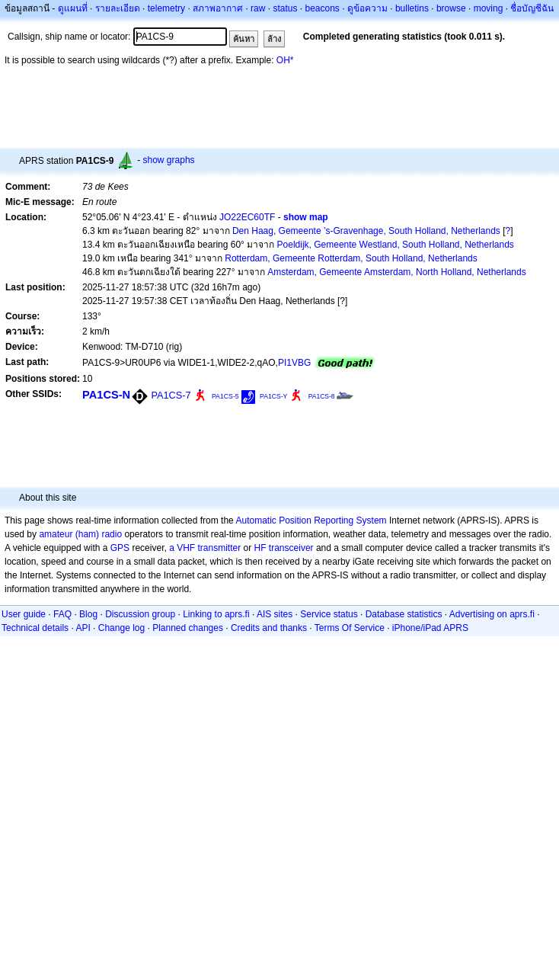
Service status (329, 614)
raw (258, 8)
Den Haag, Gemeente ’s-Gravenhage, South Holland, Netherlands (366, 231)
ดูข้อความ (367, 8)
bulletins (412, 8)
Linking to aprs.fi (216, 614)
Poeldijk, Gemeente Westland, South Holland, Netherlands (396, 245)
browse (451, 8)
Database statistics (404, 614)
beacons (322, 8)
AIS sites (275, 614)
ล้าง (274, 39)
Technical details (35, 628)
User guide (24, 614)
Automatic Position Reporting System (311, 520)
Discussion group (140, 614)
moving (489, 8)
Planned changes (188, 628)
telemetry (166, 8)
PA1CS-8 (322, 396)
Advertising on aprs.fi (492, 614)
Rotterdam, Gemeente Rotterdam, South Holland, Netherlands (351, 258)
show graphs (169, 160)
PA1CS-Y (273, 396)
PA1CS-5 (225, 396)
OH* (285, 60)
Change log (121, 628)
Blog (88, 614)
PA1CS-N (106, 395)
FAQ (62, 614)
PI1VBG (294, 363)
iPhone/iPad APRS (430, 628)
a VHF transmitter (205, 548)
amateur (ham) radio (80, 534)
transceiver (291, 548)
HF (260, 548)
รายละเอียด (118, 8)
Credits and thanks (269, 628)
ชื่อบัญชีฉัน (532, 8)
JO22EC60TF (247, 217)
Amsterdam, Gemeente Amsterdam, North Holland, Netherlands (396, 272)
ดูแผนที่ (73, 8)
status (285, 8)
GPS (120, 548)
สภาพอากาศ (218, 8)
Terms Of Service (350, 628)
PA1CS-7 (171, 395)
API (83, 628)
